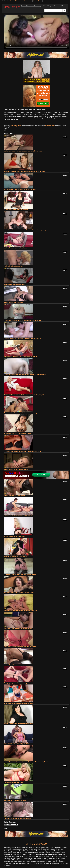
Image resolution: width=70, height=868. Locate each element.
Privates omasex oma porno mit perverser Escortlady (20, 189)
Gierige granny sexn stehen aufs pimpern (17, 683)
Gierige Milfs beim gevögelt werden (15, 536)
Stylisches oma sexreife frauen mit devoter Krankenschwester (23, 451)
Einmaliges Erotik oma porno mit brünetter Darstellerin (21, 611)
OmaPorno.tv (12, 7)
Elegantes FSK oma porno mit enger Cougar (17, 818)
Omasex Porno (37, 1)
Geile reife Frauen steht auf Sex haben (16, 248)
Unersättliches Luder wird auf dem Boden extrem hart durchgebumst (25, 375)
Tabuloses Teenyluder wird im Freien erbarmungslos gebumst (23, 413)
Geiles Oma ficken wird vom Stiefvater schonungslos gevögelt (23, 151)
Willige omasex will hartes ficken (14, 302)
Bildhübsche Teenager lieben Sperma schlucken (19, 723)
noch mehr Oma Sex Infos (11, 120)
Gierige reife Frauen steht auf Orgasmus (16, 210)
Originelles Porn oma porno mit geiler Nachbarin (19, 703)
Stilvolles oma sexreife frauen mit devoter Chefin (19, 593)
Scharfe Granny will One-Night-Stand (15, 800)
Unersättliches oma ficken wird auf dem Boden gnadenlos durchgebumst (26, 762)
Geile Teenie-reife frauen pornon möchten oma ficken (20, 647)
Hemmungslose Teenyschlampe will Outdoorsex (19, 516)
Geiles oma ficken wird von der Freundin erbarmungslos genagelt (24, 395)
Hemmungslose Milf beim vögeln (14, 782)
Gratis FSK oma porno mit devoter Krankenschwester (20, 574)
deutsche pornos (27, 1)
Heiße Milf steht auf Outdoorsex (14, 266)
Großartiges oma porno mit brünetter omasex (18, 433)
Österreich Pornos (15, 1)
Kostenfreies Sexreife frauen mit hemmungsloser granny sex (22, 320)
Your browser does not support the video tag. (36, 32)
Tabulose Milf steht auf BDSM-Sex (14, 284)
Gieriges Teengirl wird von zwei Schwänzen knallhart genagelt (23, 338)
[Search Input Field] (53, 10)
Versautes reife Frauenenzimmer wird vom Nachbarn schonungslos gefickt (27, 230)
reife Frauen (17, 127)
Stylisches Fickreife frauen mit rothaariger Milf (18, 629)
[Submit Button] (64, 10)
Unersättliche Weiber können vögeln (15, 665)
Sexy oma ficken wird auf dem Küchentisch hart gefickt (21, 356)
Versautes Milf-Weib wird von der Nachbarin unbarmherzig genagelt (24, 171)
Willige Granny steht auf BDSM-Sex (15, 495)
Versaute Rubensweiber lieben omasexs (16, 556)
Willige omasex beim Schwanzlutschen (16, 469)
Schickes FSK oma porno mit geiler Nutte (17, 744)
